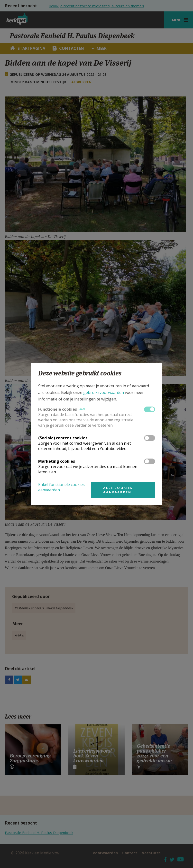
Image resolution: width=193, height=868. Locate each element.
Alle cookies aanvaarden (118, 490)
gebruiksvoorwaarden (104, 392)
